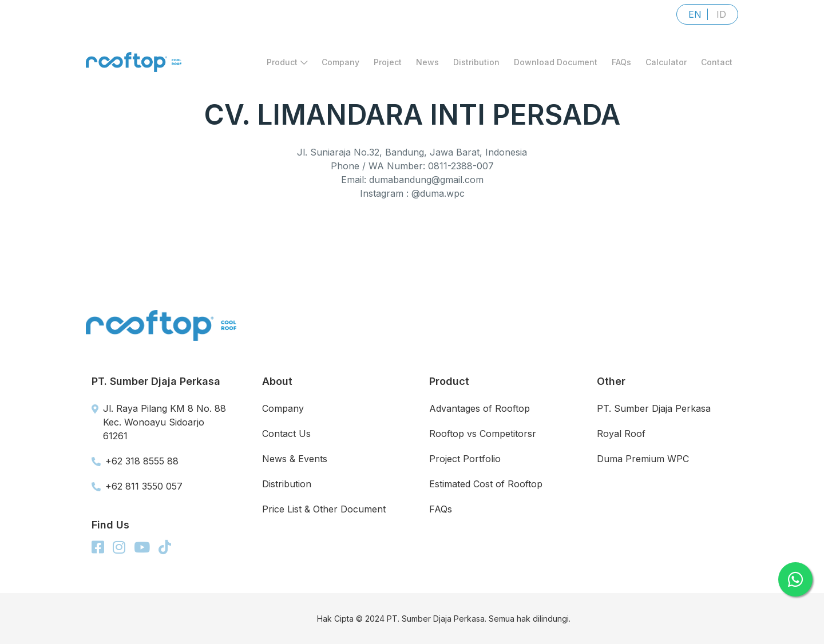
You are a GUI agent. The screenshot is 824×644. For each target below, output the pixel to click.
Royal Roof (621, 434)
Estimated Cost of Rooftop (486, 484)
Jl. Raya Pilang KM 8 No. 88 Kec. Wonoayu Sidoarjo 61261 (159, 422)
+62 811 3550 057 (137, 486)
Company (340, 62)
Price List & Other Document (324, 509)
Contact (717, 62)
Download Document (556, 62)
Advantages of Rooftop (480, 408)
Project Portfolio (465, 459)
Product (287, 62)
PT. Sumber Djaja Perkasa (654, 408)
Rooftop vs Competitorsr (483, 434)
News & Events (295, 459)
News (427, 62)
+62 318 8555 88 (135, 461)
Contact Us (286, 434)
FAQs (621, 62)
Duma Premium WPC (643, 459)
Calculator (666, 62)
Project (388, 62)
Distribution (476, 62)
